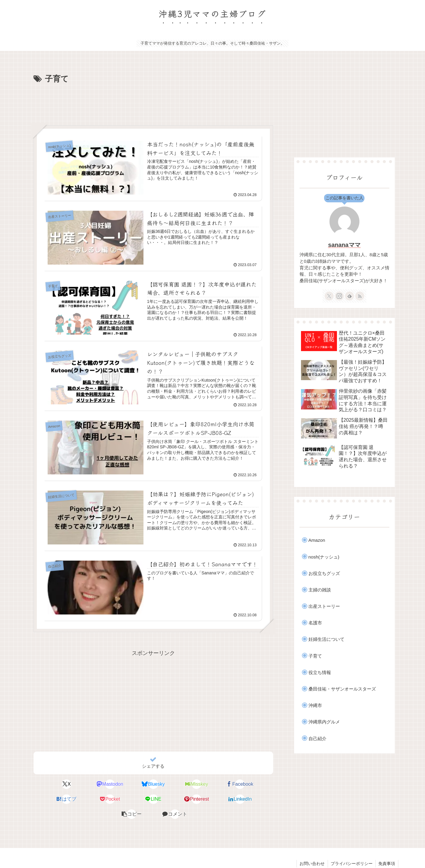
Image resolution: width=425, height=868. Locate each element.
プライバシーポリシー (351, 849)
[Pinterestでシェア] (133, 800)
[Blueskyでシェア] (133, 785)
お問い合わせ (311, 849)
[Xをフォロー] (329, 296)
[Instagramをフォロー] (339, 296)
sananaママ (344, 245)
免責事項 (387, 849)
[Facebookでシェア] (214, 785)
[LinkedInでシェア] (173, 800)
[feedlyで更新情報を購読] (350, 296)
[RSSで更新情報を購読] (360, 296)
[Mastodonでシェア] (93, 785)
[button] (214, 800)
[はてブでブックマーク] (254, 785)
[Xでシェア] (53, 785)
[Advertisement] (153, 102)
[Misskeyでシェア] (173, 785)
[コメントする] (254, 800)
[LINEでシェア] (93, 800)
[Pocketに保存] (53, 800)
